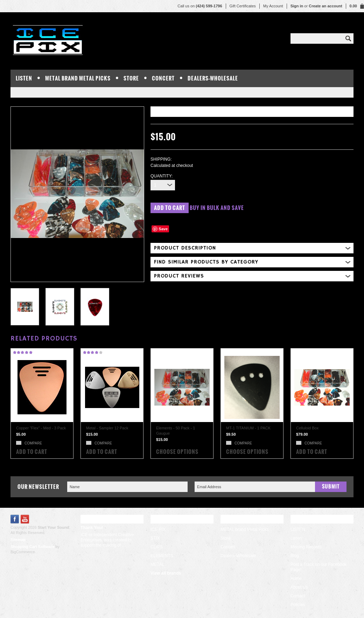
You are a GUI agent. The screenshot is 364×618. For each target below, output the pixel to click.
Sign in (297, 6)
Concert (163, 78)
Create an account (325, 6)
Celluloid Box (307, 428)
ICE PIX (158, 529)
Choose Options (177, 452)
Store (131, 78)
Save (163, 229)
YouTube (25, 519)
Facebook (15, 519)
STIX (155, 538)
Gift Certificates (243, 6)
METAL (157, 564)
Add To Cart (32, 452)
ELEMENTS (162, 556)
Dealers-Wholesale (213, 78)
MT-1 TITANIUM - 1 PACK (248, 428)
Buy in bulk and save (217, 208)
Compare (33, 443)
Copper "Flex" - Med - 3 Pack (41, 428)
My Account (273, 6)
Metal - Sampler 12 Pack (107, 428)
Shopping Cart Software (32, 547)
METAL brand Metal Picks (78, 78)
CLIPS (157, 547)
